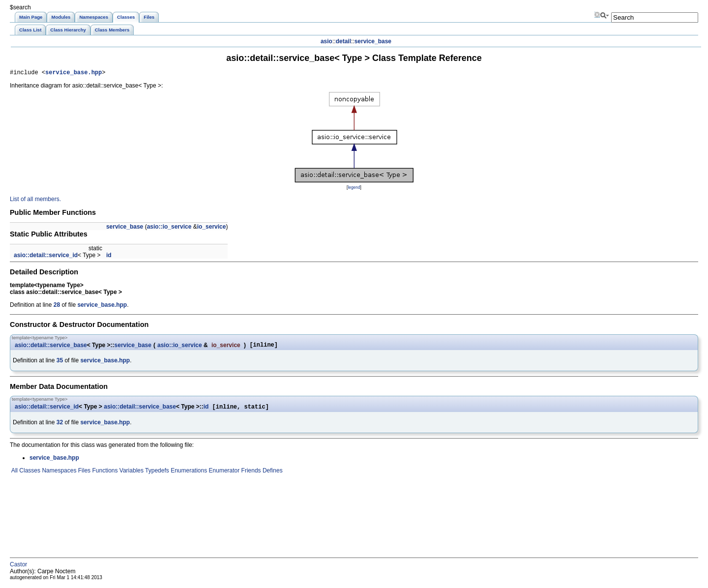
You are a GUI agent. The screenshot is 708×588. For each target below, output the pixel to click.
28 (57, 306)
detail (343, 41)
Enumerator (223, 474)
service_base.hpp (74, 73)
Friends (250, 474)
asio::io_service (169, 228)
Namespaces (58, 474)
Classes (29, 474)
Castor (18, 568)
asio (326, 41)
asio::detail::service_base (51, 347)
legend (354, 189)
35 (60, 363)
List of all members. (35, 201)
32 (60, 426)
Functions (104, 474)
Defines (272, 474)
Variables (130, 474)
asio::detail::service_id (46, 257)
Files (83, 474)
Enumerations (188, 474)
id (109, 257)
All (14, 474)
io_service (212, 228)
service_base (373, 41)
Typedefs (156, 474)
